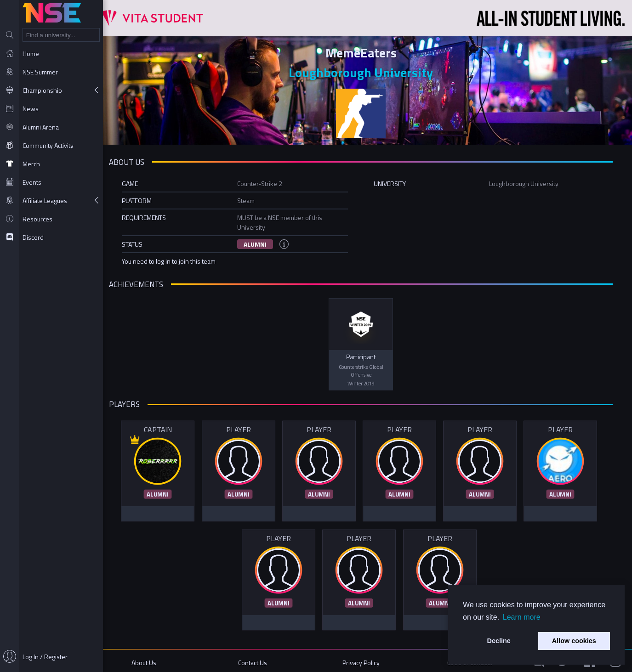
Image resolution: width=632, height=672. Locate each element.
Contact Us (262, 659)
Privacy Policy (367, 659)
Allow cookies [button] (574, 641)
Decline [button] (499, 641)
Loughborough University (368, 71)
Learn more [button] (522, 617)
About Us (156, 659)
